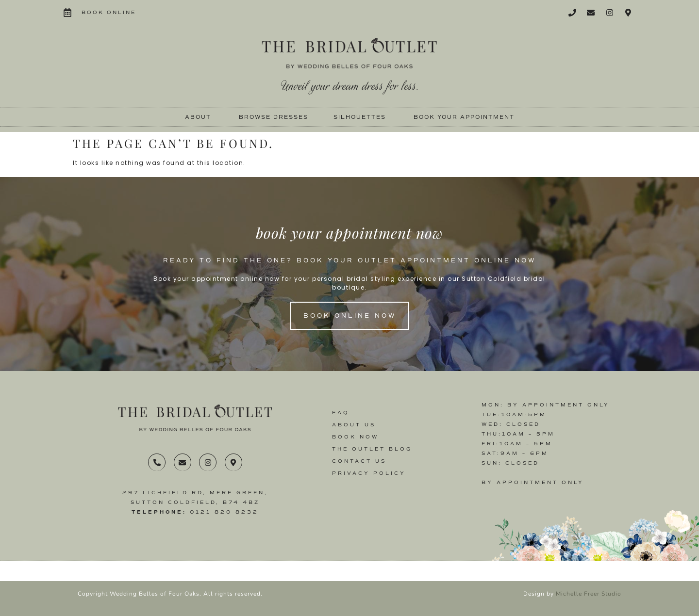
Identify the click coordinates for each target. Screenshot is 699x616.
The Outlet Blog (372, 449)
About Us (354, 425)
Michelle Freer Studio (589, 594)
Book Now (355, 437)
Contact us (359, 461)
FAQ (341, 413)
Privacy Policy (369, 473)
